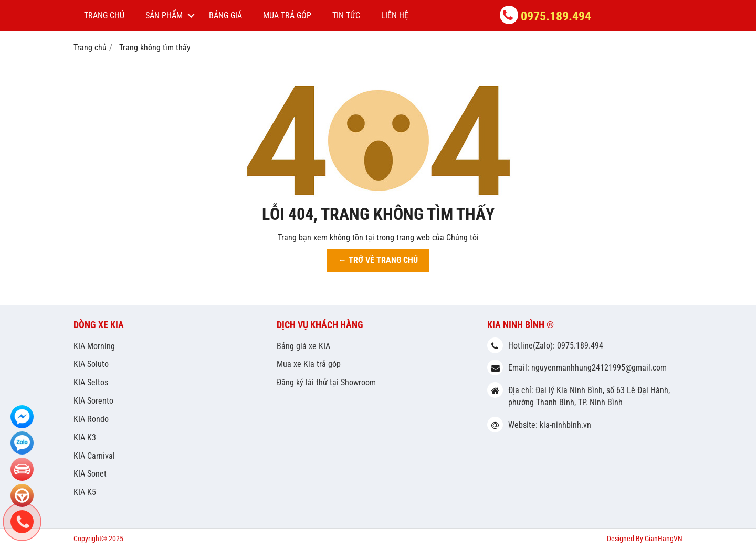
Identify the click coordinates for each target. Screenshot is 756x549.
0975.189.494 (556, 16)
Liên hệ (395, 15)
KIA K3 (85, 437)
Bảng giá (225, 15)
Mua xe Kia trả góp (309, 364)
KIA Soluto (91, 364)
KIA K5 (85, 492)
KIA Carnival (94, 456)
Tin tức (346, 15)
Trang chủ (104, 15)
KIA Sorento (93, 401)
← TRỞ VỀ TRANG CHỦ (378, 260)
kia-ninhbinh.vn (565, 425)
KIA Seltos (91, 382)
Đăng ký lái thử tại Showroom (326, 382)
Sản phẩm (164, 15)
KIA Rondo (91, 419)
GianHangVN (664, 539)
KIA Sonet (90, 474)
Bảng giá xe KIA (303, 346)
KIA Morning (94, 346)
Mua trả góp (287, 15)
